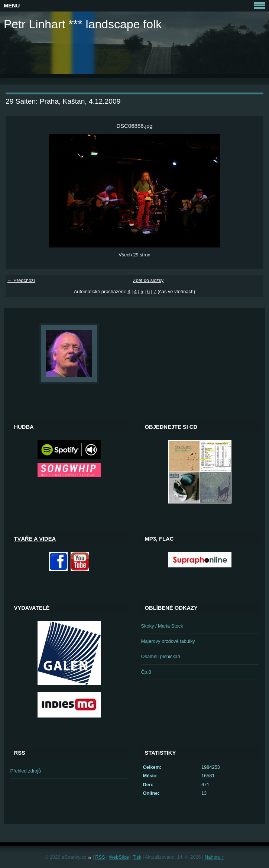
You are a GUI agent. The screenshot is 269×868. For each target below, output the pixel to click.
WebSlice (119, 857)
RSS (100, 857)
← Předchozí (21, 280)
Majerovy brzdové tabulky (168, 641)
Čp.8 (146, 672)
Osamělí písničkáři (161, 656)
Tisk (137, 857)
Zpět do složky (148, 280)
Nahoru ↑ (214, 857)
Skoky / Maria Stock (162, 626)
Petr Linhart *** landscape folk (83, 24)
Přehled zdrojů (26, 771)
